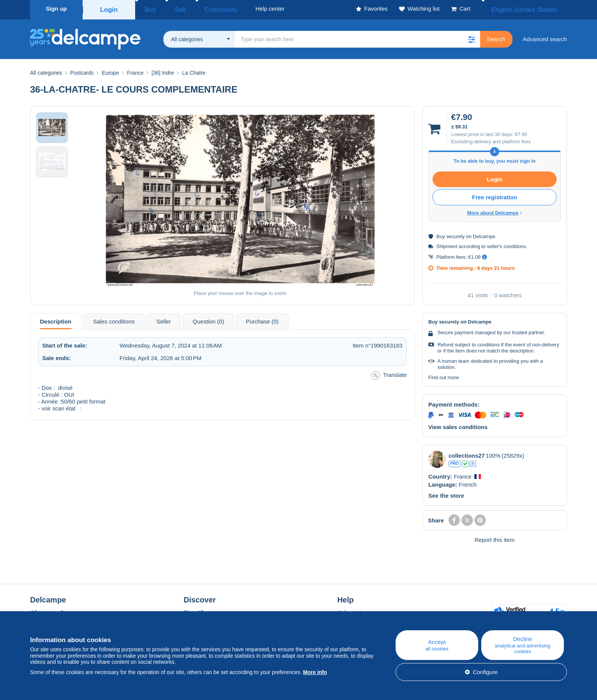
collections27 (467, 453)
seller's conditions (506, 244)
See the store (446, 493)
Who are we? (47, 610)
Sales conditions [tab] (114, 319)
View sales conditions (458, 425)
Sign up (57, 9)
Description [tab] (56, 319)
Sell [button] (171, 9)
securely (455, 234)
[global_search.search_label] (358, 37)
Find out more (444, 375)
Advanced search (545, 37)
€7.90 (521, 132)
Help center (352, 610)
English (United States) (532, 9)
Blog (193, 610)
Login (109, 9)
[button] (472, 37)
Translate (389, 373)
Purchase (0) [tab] (262, 319)
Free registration (495, 195)
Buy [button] (148, 9)
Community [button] (203, 9)
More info (315, 672)
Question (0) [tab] (208, 319)
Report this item (494, 537)
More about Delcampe (495, 211)
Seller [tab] (164, 319)
